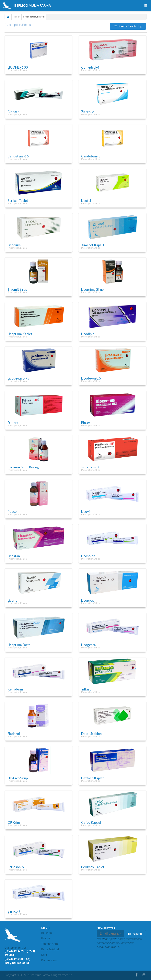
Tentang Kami (50, 944)
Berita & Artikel (50, 949)
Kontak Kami (49, 960)
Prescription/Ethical (18, 25)
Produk (17, 17)
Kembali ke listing (128, 26)
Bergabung (135, 934)
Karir (44, 955)
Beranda (46, 933)
